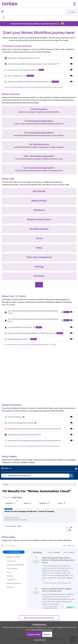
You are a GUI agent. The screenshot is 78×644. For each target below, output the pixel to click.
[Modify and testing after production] (22, 423)
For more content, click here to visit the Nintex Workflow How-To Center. (31, 345)
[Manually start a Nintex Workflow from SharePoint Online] (33, 82)
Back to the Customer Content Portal (39, 618)
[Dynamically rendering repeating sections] (24, 58)
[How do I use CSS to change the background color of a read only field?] (34, 441)
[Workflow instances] (16, 417)
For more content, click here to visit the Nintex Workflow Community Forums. (32, 446)
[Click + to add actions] (21, 76)
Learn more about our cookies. (42, 630)
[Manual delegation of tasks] (22, 339)
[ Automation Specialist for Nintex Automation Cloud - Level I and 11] (33, 64)
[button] (39, 640)
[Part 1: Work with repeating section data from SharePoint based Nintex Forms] (39, 312)
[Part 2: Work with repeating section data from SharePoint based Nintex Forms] (39, 320)
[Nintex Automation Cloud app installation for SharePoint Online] (35, 333)
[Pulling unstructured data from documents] (24, 435)
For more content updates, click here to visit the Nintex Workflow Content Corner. (34, 87)
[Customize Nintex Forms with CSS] (25, 327)
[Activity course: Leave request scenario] (26, 70)
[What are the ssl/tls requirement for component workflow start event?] (34, 429)
